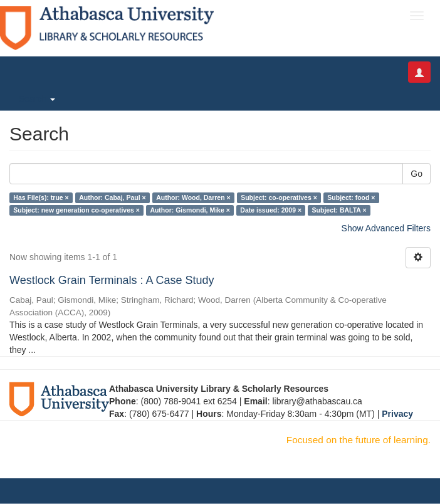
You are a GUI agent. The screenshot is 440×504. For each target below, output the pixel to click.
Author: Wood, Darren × (193, 197)
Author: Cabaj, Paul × (112, 197)
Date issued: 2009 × (271, 210)
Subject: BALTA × (339, 210)
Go (416, 174)
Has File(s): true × (41, 197)
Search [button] (37, 99)
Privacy (397, 414)
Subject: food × (351, 197)
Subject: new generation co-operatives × (76, 210)
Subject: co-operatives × (279, 197)
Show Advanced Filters (386, 228)
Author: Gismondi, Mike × (190, 210)
